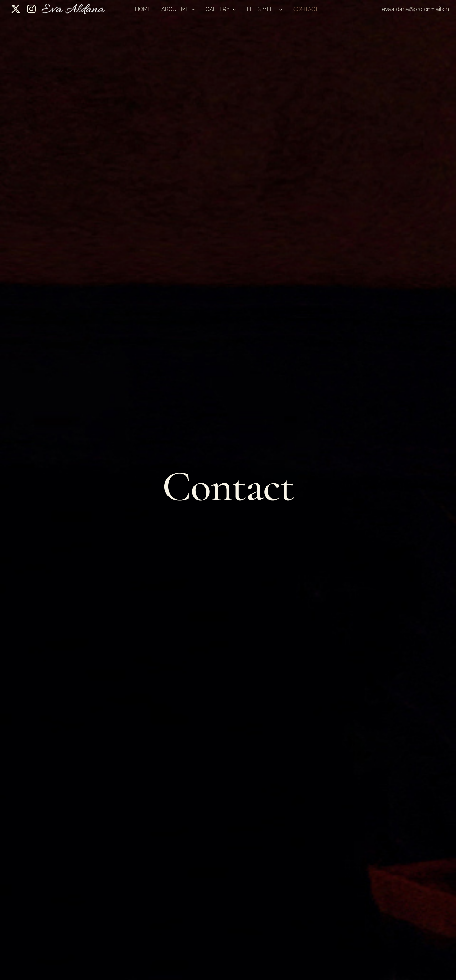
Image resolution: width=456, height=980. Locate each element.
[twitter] (16, 9)
